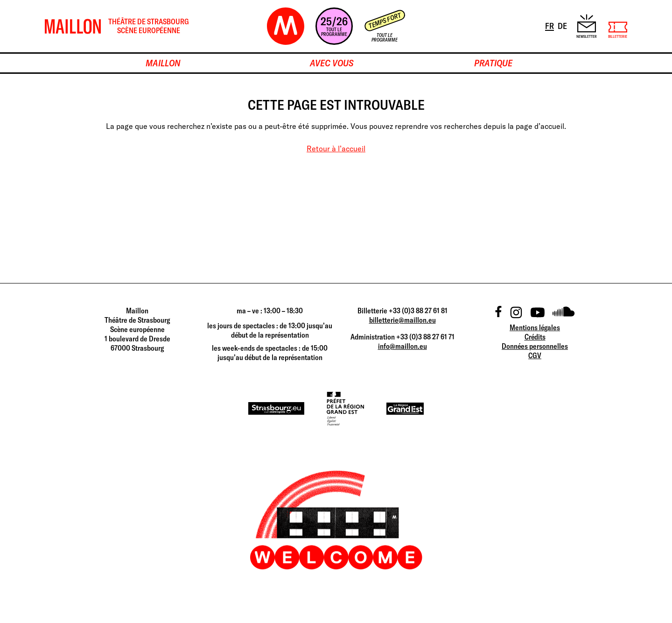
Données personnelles (535, 346)
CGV (535, 355)
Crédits (535, 337)
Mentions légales (535, 327)
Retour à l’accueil (336, 149)
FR (550, 25)
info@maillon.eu (402, 346)
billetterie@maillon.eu (402, 320)
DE (563, 25)
